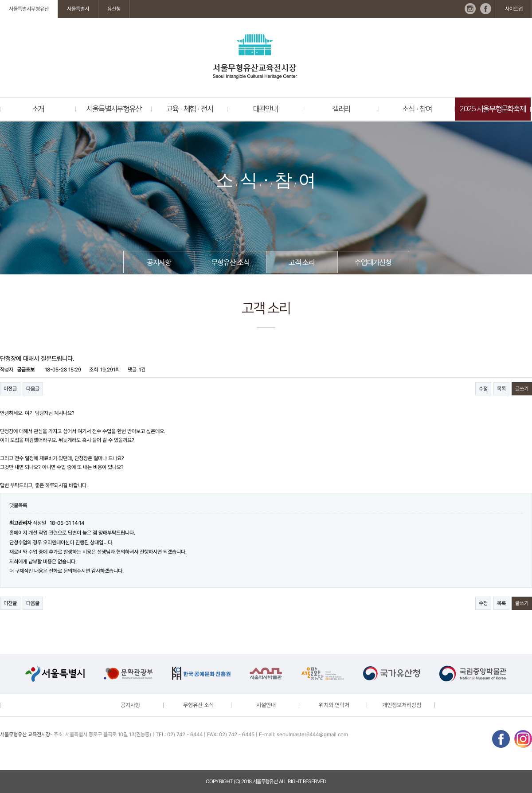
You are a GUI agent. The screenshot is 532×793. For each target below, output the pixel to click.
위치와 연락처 (334, 705)
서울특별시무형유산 (29, 9)
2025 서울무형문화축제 (493, 109)
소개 (38, 109)
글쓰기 (522, 389)
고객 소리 (301, 262)
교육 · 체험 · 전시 (190, 109)
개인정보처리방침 (402, 705)
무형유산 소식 (231, 262)
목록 (501, 389)
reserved (315, 781)
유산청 (114, 9)
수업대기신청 (373, 262)
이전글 (10, 389)
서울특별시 (78, 9)
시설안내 (266, 705)
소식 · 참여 (417, 109)
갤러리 (341, 109)
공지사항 (159, 262)
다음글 (33, 389)
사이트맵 (514, 9)
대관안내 (265, 109)
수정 (483, 389)
